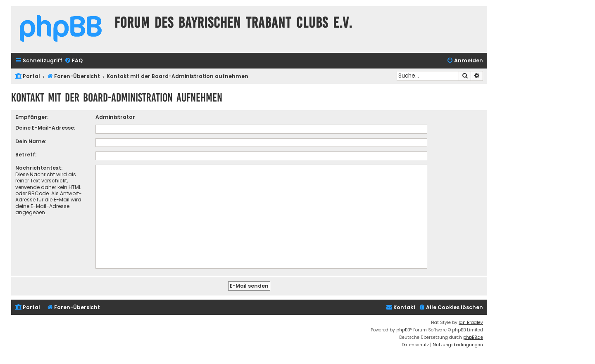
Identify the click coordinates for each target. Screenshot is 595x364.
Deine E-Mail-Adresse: (45, 128)
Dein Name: (31, 141)
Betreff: (26, 155)
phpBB (403, 330)
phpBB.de (473, 337)
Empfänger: (32, 117)
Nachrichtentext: (39, 168)
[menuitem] (74, 61)
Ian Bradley (471, 323)
